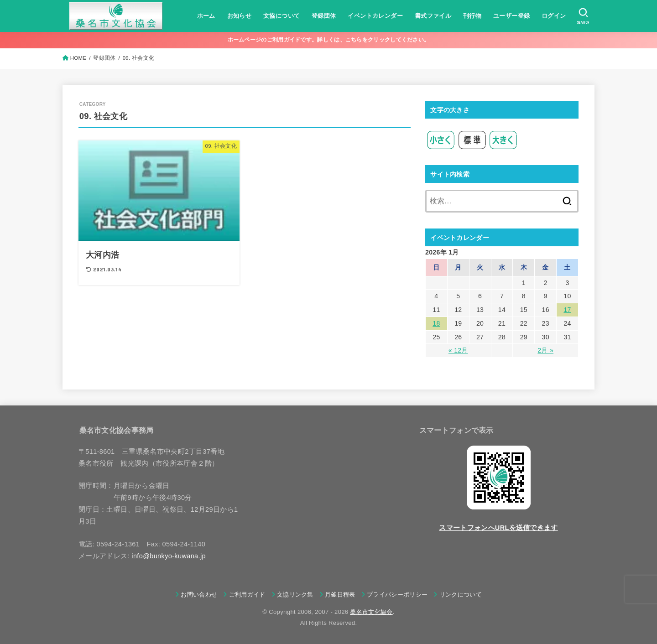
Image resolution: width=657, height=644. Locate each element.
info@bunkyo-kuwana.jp (169, 556)
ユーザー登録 (511, 16)
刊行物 (472, 16)
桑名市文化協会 (371, 612)
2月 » (545, 350)
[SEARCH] (583, 16)
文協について (282, 16)
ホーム (206, 16)
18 (436, 323)
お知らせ (240, 16)
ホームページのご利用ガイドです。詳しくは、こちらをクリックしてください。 (329, 40)
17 (567, 310)
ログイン (554, 16)
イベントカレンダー (375, 16)
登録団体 (324, 16)
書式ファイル (433, 16)
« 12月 (458, 350)
